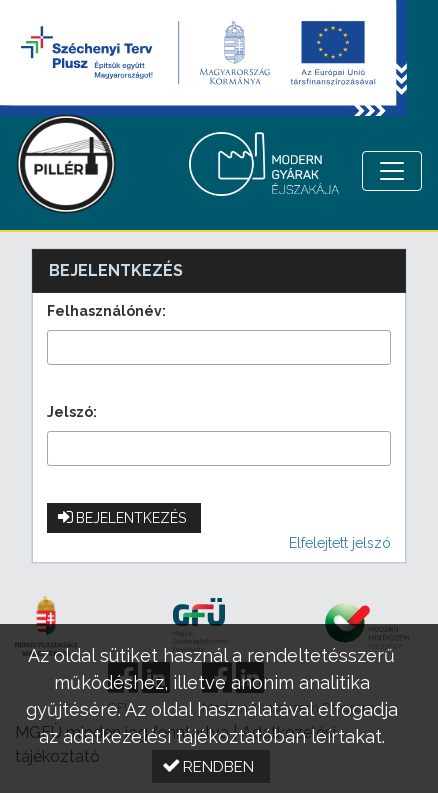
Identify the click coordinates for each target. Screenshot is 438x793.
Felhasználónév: (106, 311)
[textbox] (219, 347)
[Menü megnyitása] (392, 171)
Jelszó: (72, 412)
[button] (124, 518)
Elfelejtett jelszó (340, 543)
